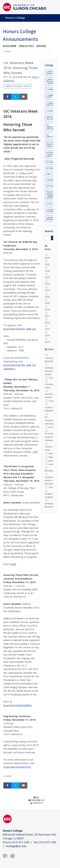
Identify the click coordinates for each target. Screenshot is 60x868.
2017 (47, 316)
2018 (47, 310)
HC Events (50, 136)
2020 (47, 297)
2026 (47, 258)
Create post (26, 46)
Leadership (52, 180)
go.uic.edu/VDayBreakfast (18, 705)
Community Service (52, 104)
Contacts (36, 803)
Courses (51, 111)
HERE (13, 564)
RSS (36, 797)
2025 (47, 264)
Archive (41, 46)
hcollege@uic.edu (16, 846)
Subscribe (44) (36, 800)
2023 (47, 277)
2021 (47, 290)
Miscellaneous (52, 471)
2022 (47, 284)
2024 (47, 271)
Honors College (15, 18)
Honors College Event (50, 154)
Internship (52, 162)
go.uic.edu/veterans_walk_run (20, 329)
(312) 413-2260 (21, 842)
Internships (52, 168)
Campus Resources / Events (18, 86)
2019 (47, 303)
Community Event (52, 96)
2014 (47, 335)
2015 (47, 329)
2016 (47, 323)
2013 (47, 342)
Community (52, 89)
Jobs (49, 174)
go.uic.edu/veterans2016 (17, 767)
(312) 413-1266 (47, 842)
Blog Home (10, 46)
